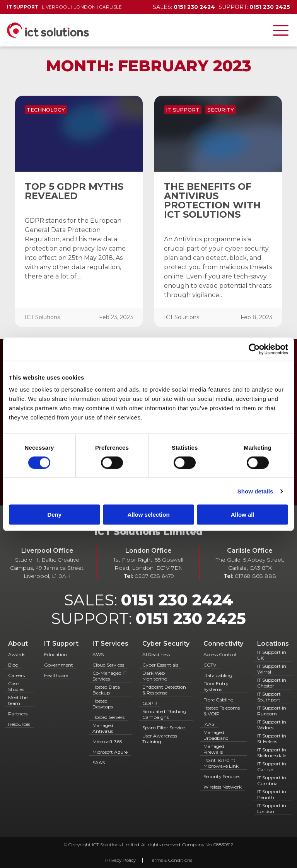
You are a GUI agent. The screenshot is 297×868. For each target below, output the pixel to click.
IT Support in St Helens (272, 739)
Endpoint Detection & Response (164, 690)
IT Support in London (272, 808)
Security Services (222, 776)
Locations (273, 644)
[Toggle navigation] (281, 30)
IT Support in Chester (272, 683)
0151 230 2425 (191, 618)
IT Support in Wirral (272, 669)
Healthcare (56, 675)
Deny (54, 515)
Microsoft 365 (107, 742)
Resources (19, 724)
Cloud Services (108, 665)
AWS (98, 654)
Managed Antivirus (103, 728)
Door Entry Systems (216, 686)
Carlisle (110, 7)
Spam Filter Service (164, 728)
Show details (255, 491)
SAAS (99, 762)
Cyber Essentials (160, 665)
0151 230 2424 (177, 600)
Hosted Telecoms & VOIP (222, 711)
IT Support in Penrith (272, 794)
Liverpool (56, 7)
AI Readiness (156, 654)
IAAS (209, 724)
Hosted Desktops (103, 704)
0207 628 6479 (154, 576)
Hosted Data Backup (106, 690)
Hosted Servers (108, 717)
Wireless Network (223, 787)
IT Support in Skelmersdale (272, 753)
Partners (18, 714)
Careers (16, 675)
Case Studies (16, 686)
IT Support (183, 110)
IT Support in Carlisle (272, 767)
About (18, 644)
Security (221, 110)
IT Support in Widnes (272, 725)
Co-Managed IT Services (109, 676)
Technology (46, 110)
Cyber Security (166, 644)
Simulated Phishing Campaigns (164, 714)
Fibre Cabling (218, 700)
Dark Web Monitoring (155, 676)
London (84, 7)
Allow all (243, 515)
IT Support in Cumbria (272, 780)
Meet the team (18, 700)
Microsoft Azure (110, 752)
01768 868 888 (255, 576)
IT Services (110, 644)
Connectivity (223, 644)
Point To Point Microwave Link (221, 763)
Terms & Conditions (171, 860)
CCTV (210, 665)
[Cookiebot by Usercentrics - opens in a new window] (254, 349)
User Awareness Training (160, 739)
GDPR (150, 703)
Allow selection (148, 515)
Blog (13, 665)
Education (55, 654)
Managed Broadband (216, 735)
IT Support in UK (272, 655)
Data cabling (218, 675)
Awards (17, 654)
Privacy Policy (120, 860)
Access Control (220, 654)
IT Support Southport (269, 697)
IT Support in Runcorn (272, 711)
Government (59, 665)
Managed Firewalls (214, 749)
